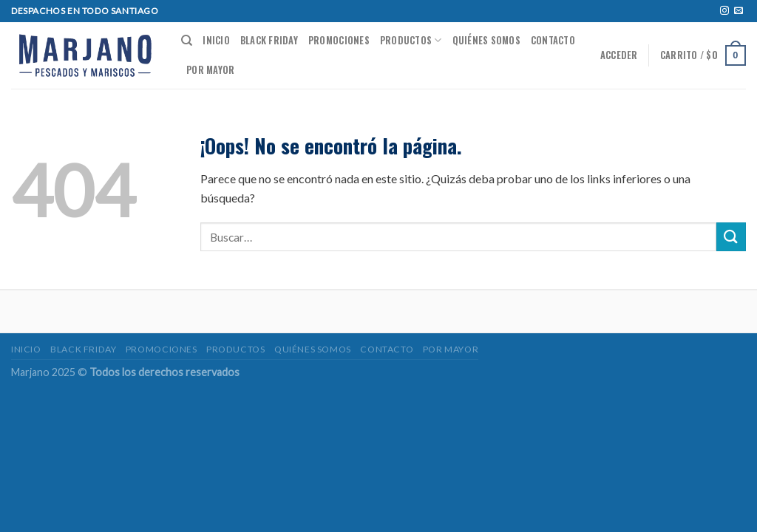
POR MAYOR (210, 70)
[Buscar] (187, 41)
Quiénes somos (486, 40)
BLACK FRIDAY (269, 40)
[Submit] (731, 237)
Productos (411, 41)
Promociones (339, 40)
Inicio (216, 40)
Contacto (553, 40)
